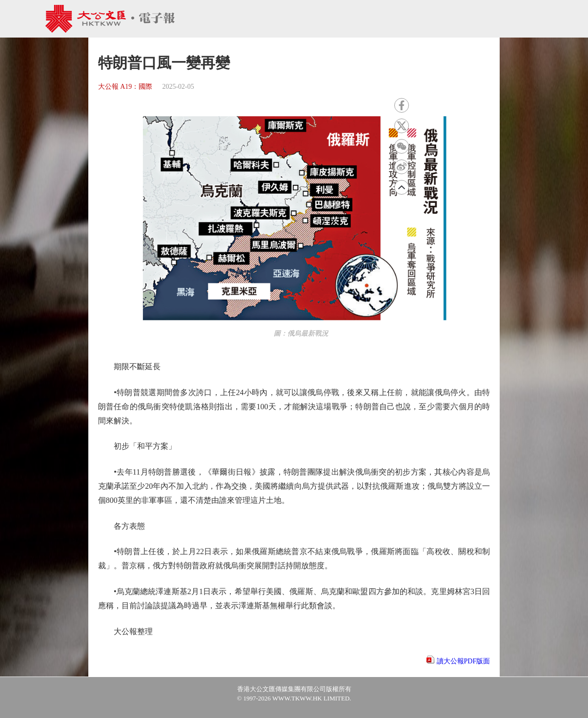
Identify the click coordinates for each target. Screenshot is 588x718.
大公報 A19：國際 (125, 87)
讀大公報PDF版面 (464, 661)
